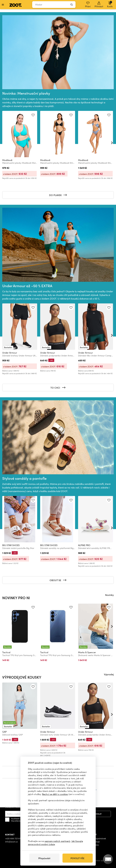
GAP (4, 732)
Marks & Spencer (87, 652)
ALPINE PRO (84, 545)
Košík (110, 4)
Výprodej (109, 674)
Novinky (109, 595)
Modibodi (7, 160)
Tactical (6, 652)
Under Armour (10, 353)
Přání (88, 5)
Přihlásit (99, 5)
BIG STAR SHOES (11, 545)
